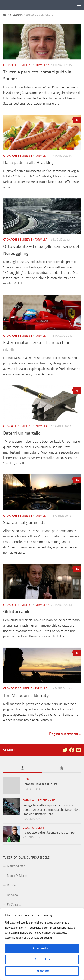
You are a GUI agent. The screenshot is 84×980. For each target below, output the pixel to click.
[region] (42, 944)
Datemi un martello (22, 433)
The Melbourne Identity (26, 696)
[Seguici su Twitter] (65, 750)
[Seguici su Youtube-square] (78, 750)
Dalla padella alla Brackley (28, 163)
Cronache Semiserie (18, 65)
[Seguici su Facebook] (72, 750)
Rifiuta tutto (42, 971)
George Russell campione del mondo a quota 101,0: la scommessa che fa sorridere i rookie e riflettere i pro (52, 810)
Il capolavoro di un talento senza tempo (49, 833)
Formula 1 (42, 65)
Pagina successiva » (65, 734)
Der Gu (11, 885)
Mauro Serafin (16, 866)
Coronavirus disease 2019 (40, 784)
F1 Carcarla (14, 905)
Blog (26, 779)
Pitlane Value (47, 800)
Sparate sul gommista (24, 523)
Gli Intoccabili (16, 612)
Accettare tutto (42, 948)
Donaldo (12, 895)
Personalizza (42, 960)
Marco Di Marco (17, 876)
